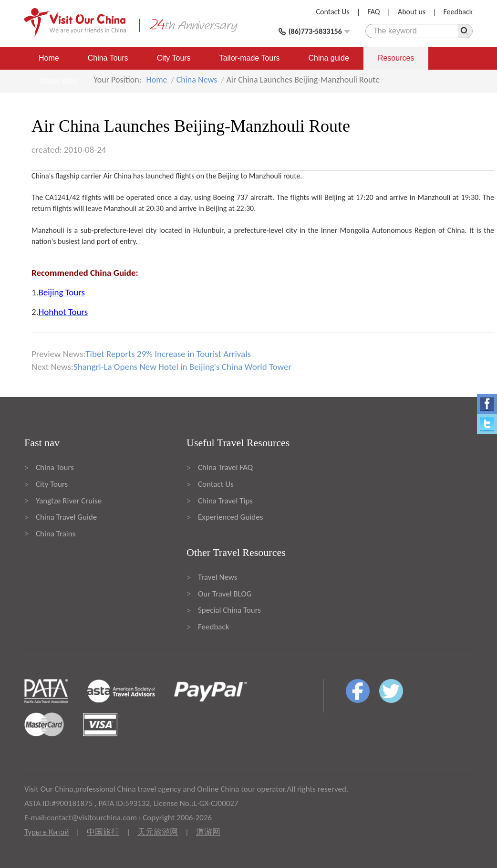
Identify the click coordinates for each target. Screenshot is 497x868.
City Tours (174, 58)
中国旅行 (103, 832)
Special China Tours (229, 610)
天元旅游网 (158, 832)
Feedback (458, 12)
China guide (329, 58)
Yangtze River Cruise (69, 501)
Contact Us (333, 12)
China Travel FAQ (225, 467)
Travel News (217, 577)
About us (412, 12)
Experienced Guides (230, 517)
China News (197, 80)
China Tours (108, 58)
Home (49, 58)
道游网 (208, 832)
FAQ (373, 12)
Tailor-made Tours (250, 58)
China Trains (56, 534)
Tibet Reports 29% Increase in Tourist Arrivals (168, 354)
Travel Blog (58, 81)
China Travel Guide (66, 517)
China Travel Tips (225, 501)
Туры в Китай (47, 832)
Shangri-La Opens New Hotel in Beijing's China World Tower (182, 367)
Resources (396, 58)
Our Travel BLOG (225, 594)
